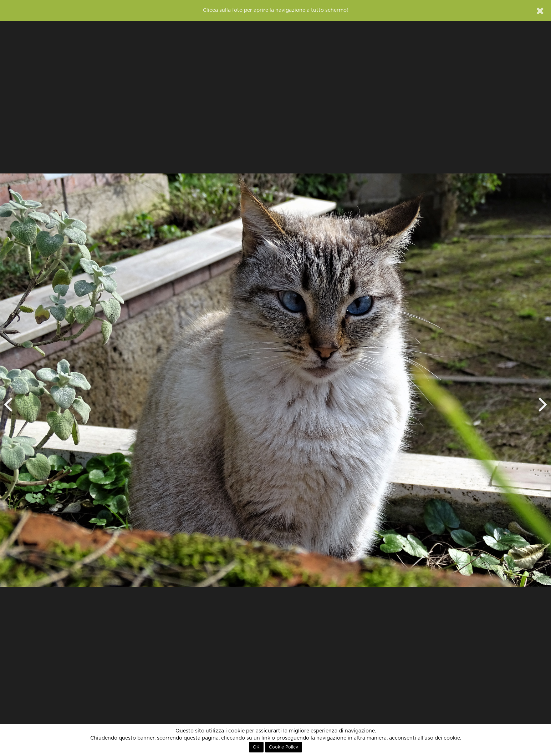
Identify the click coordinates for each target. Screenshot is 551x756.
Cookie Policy (284, 747)
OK (256, 747)
